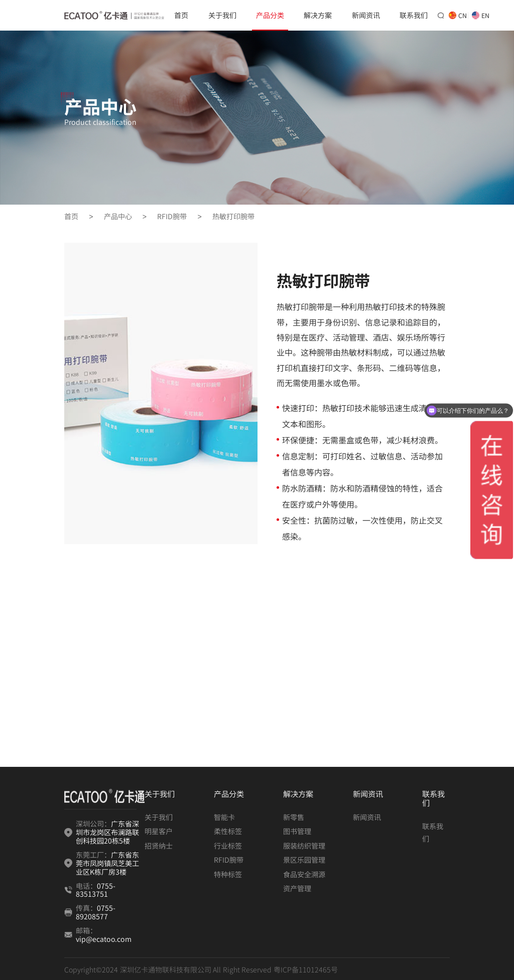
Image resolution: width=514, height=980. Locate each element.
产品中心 (118, 216)
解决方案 (318, 15)
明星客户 (159, 831)
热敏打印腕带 (233, 216)
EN (479, 15)
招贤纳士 (159, 846)
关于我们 (222, 15)
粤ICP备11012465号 (306, 969)
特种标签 (228, 874)
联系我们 (414, 15)
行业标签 (228, 846)
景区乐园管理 (304, 860)
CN (457, 15)
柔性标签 (228, 831)
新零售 (294, 817)
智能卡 (224, 817)
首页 (181, 15)
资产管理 (297, 888)
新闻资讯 (366, 15)
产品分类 (270, 15)
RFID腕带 (172, 216)
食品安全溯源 (304, 874)
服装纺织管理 (304, 846)
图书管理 (297, 831)
